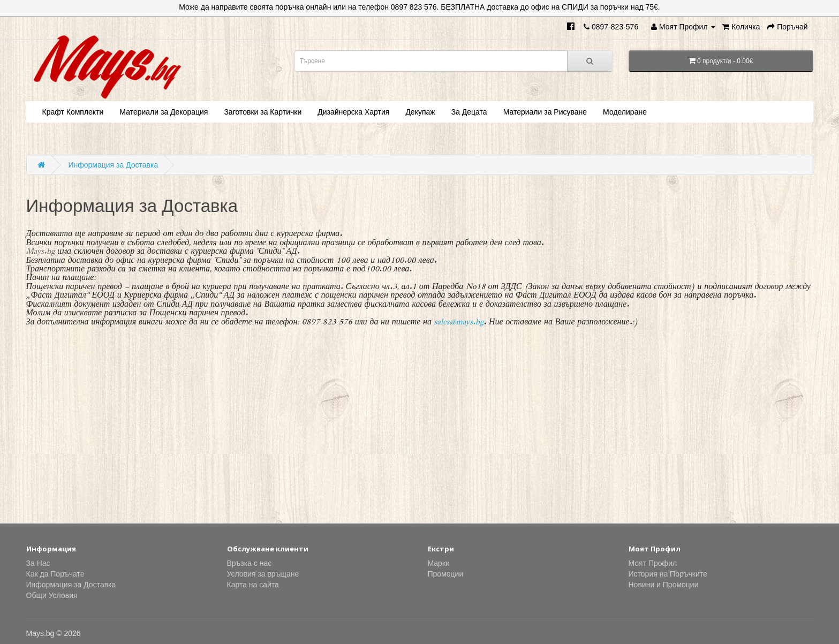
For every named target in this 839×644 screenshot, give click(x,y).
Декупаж (420, 112)
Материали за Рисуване (545, 112)
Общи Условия (52, 595)
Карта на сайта (253, 585)
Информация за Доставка (113, 165)
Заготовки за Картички (263, 112)
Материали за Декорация (164, 112)
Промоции (446, 574)
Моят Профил (653, 563)
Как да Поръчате (55, 574)
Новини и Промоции (664, 585)
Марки (439, 563)
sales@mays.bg (459, 319)
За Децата (469, 112)
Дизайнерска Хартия (353, 112)
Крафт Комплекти (73, 112)
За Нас (38, 563)
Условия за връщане (263, 574)
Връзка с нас (250, 563)
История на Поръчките (668, 574)
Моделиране (625, 112)
